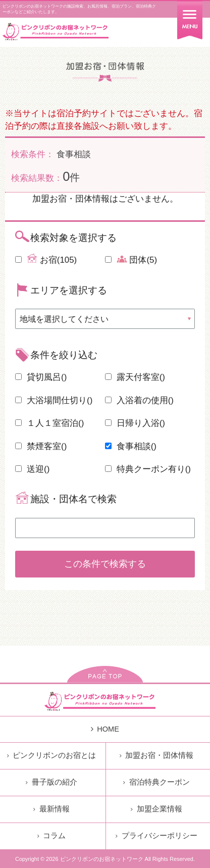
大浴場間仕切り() (54, 400)
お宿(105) (46, 259)
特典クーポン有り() (148, 469)
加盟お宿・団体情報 (156, 755)
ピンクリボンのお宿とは (51, 755)
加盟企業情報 (156, 809)
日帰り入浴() (135, 423)
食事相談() (131, 446)
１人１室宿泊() (49, 423)
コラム (51, 836)
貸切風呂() (41, 377)
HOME (105, 729)
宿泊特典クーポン (156, 782)
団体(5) (131, 259)
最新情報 (51, 809)
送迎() (32, 469)
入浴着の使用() (139, 400)
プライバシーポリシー (156, 836)
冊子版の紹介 (51, 782)
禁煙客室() (41, 446)
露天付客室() (135, 377)
